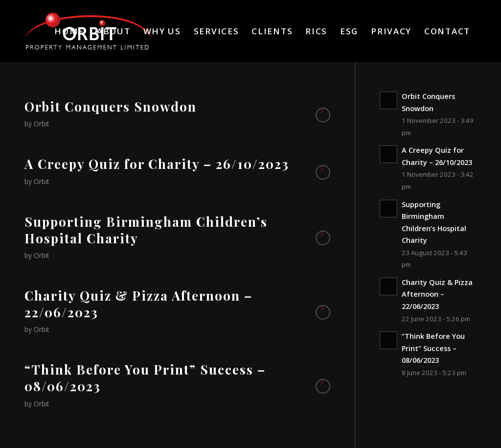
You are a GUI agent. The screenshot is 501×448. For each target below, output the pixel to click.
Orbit (42, 124)
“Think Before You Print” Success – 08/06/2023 (145, 378)
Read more (323, 115)
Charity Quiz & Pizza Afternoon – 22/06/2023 (138, 304)
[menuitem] (69, 31)
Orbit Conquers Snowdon (111, 106)
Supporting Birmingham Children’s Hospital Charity (146, 230)
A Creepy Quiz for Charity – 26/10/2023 (157, 164)
